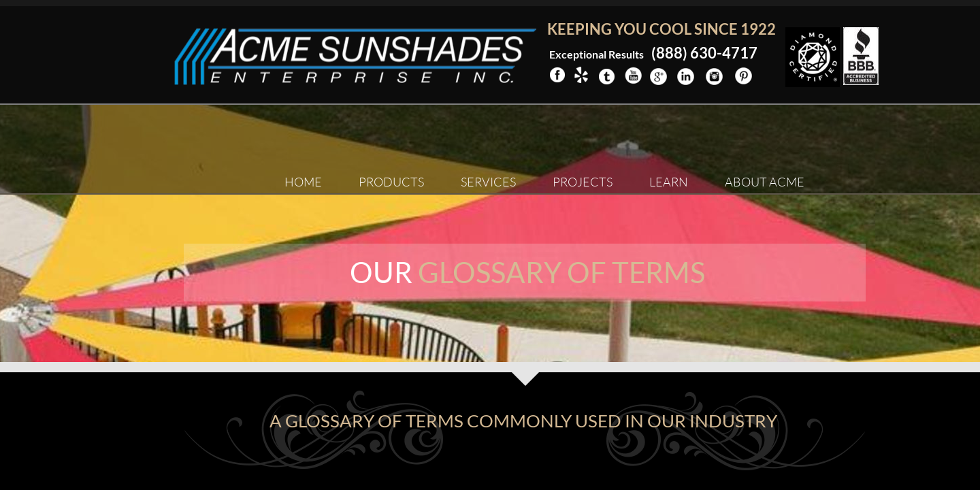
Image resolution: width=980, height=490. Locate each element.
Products (391, 182)
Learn (669, 182)
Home (303, 182)
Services (488, 182)
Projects (583, 182)
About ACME (765, 182)
